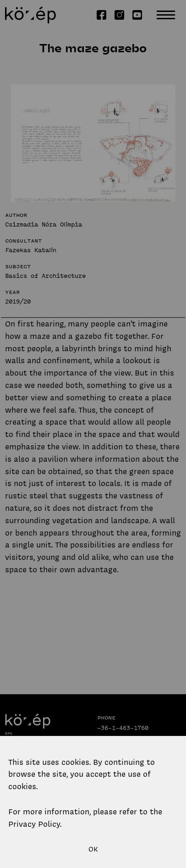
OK (93, 849)
